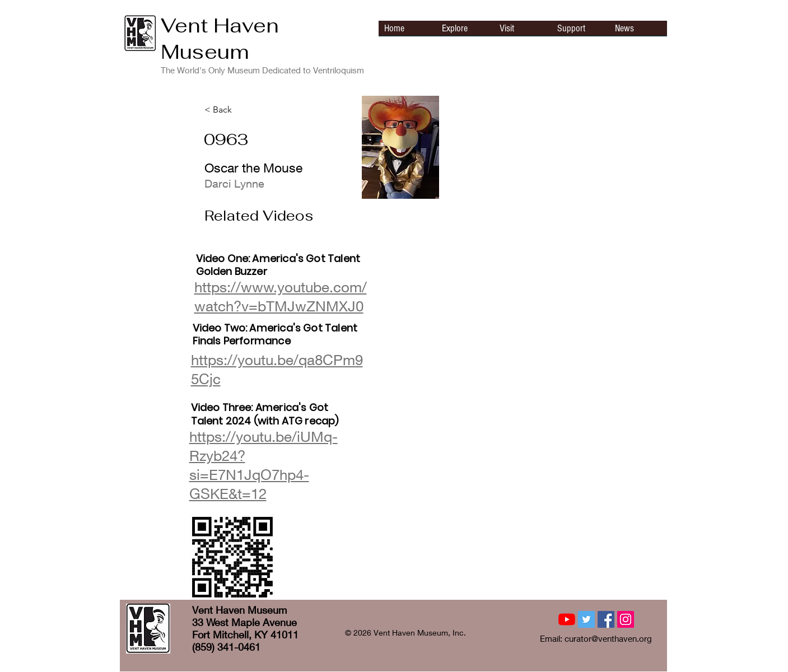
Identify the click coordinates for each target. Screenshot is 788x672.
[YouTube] (567, 619)
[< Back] (241, 110)
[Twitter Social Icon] (586, 619)
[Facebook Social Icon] (606, 619)
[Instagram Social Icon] (626, 619)
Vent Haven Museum (220, 39)
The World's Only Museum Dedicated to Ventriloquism (262, 70)
